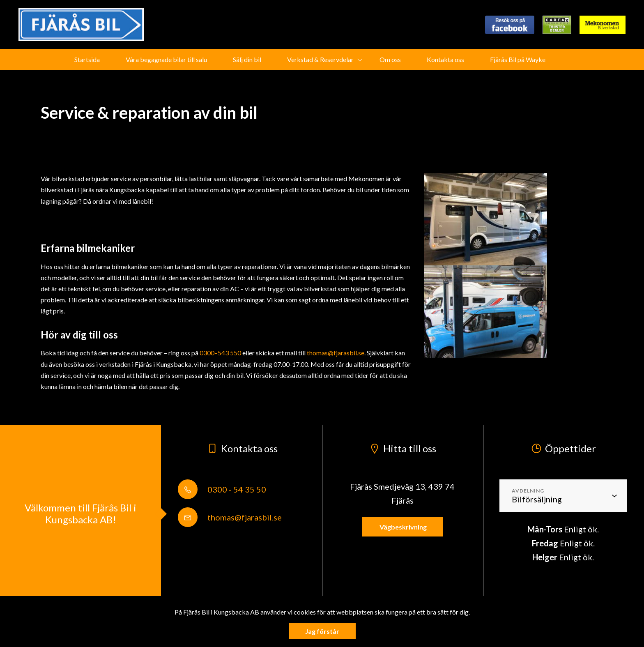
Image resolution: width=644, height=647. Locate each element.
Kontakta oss (445, 59)
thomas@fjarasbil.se (336, 353)
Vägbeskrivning (402, 527)
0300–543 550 (220, 353)
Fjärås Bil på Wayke (518, 59)
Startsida (87, 59)
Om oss (390, 59)
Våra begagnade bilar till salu (166, 59)
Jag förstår (322, 631)
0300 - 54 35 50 (222, 489)
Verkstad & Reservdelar (320, 59)
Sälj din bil (247, 59)
